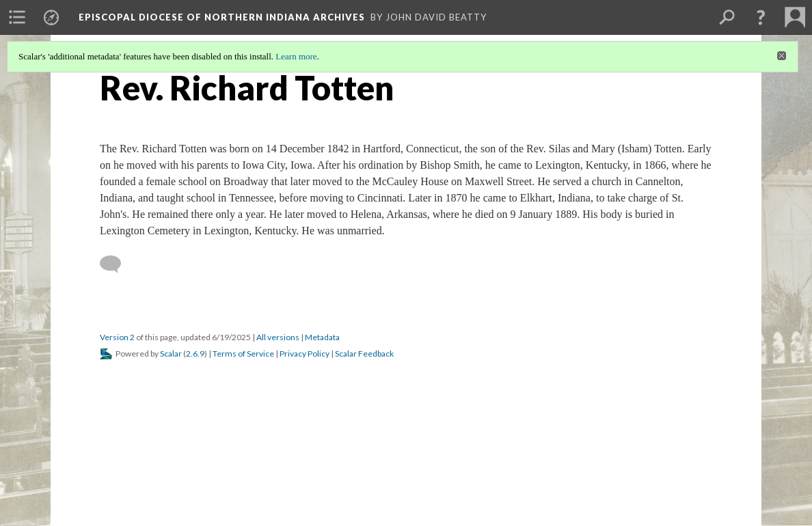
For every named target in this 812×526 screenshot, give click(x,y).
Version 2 (117, 337)
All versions (278, 337)
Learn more (296, 56)
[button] (761, 17)
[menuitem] (17, 17)
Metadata (322, 337)
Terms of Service (243, 354)
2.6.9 (195, 354)
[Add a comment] (117, 264)
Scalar (171, 354)
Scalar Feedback (364, 354)
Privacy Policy (304, 354)
